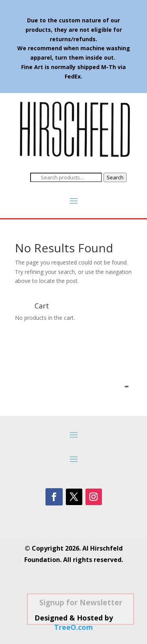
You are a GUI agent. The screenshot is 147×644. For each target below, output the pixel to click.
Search (115, 177)
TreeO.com (73, 627)
